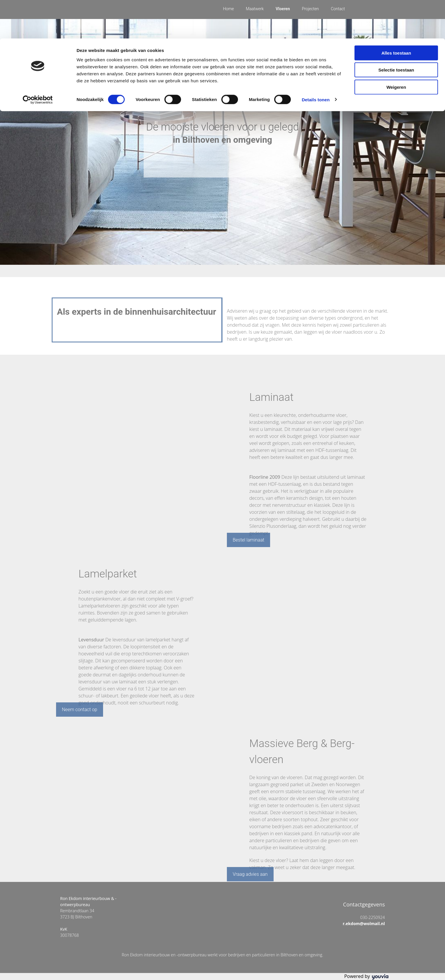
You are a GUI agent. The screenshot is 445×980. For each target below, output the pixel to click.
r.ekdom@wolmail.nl (361, 924)
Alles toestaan (396, 14)
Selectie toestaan (396, 32)
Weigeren (396, 49)
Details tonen (316, 61)
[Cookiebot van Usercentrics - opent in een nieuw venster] (38, 61)
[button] (248, 540)
